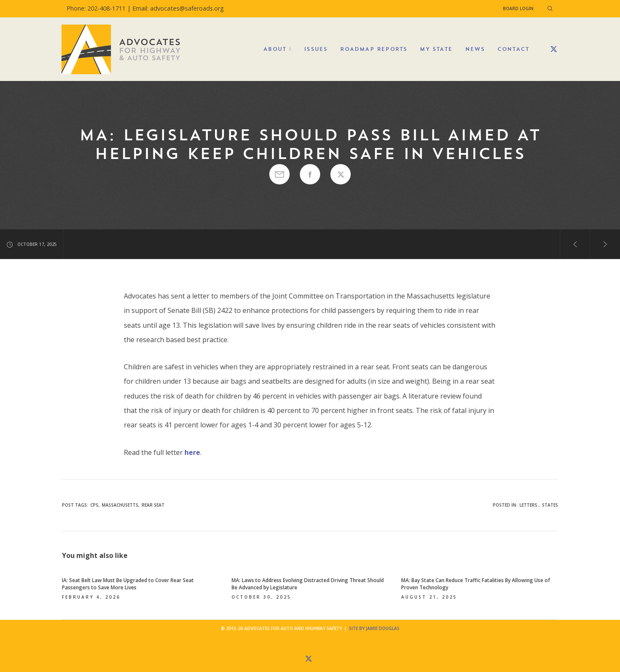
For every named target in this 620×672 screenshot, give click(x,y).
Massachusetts (120, 505)
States (550, 505)
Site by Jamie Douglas (374, 628)
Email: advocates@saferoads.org (178, 8)
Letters (528, 505)
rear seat (153, 505)
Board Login (518, 8)
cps (94, 505)
